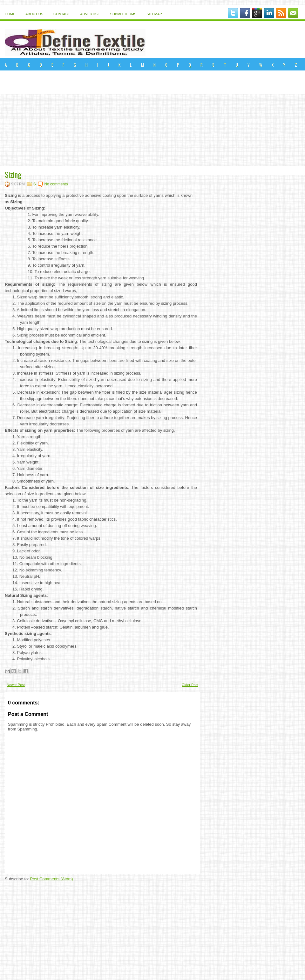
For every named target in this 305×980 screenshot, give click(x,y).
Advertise (90, 14)
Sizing (13, 174)
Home (10, 14)
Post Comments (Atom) (52, 879)
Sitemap (154, 14)
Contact (62, 14)
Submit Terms (123, 14)
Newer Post (16, 685)
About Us (34, 14)
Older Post (190, 685)
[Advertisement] (152, 118)
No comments (56, 184)
